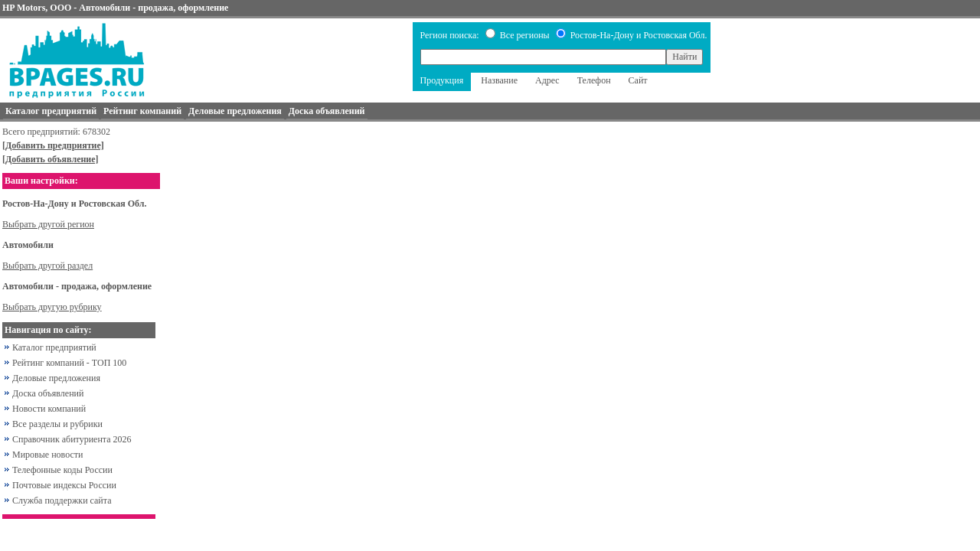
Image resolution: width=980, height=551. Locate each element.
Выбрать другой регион (48, 224)
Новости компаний (49, 409)
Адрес (547, 80)
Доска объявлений (48, 393)
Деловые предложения (56, 378)
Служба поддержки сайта (62, 500)
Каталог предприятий (54, 347)
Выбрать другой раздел (47, 266)
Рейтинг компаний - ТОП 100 (69, 363)
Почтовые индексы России (64, 485)
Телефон (594, 80)
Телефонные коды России (62, 470)
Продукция (442, 80)
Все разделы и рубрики (57, 424)
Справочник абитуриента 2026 (72, 439)
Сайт (638, 80)
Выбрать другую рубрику (52, 307)
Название (499, 80)
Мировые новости (47, 455)
